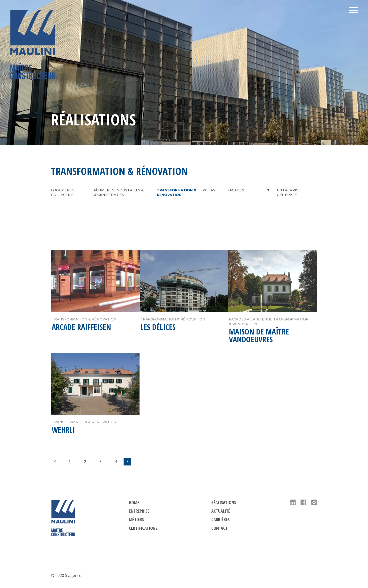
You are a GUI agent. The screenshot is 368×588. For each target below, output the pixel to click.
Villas (209, 190)
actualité (221, 511)
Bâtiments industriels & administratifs (118, 193)
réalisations (224, 502)
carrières (221, 519)
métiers (136, 519)
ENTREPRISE (139, 511)
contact (219, 528)
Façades (236, 190)
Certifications (143, 528)
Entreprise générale (289, 193)
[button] (353, 11)
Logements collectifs (63, 193)
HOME (134, 502)
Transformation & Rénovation (177, 193)
